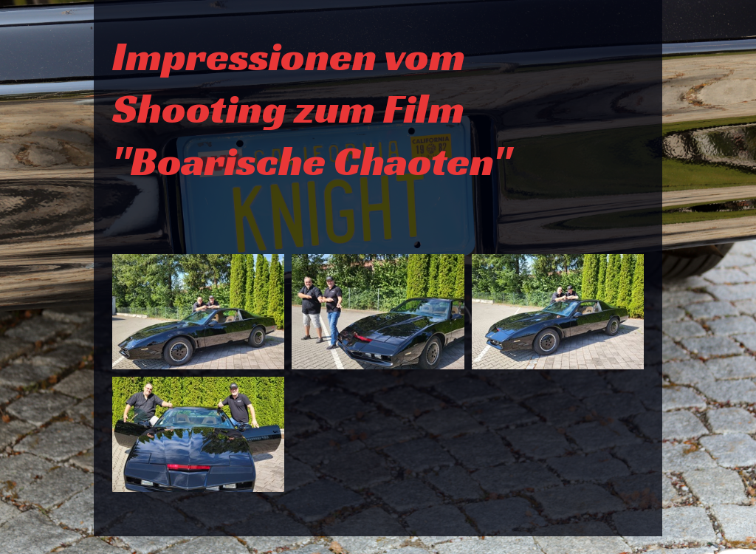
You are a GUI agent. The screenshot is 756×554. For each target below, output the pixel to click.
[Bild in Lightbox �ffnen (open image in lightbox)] (199, 312)
